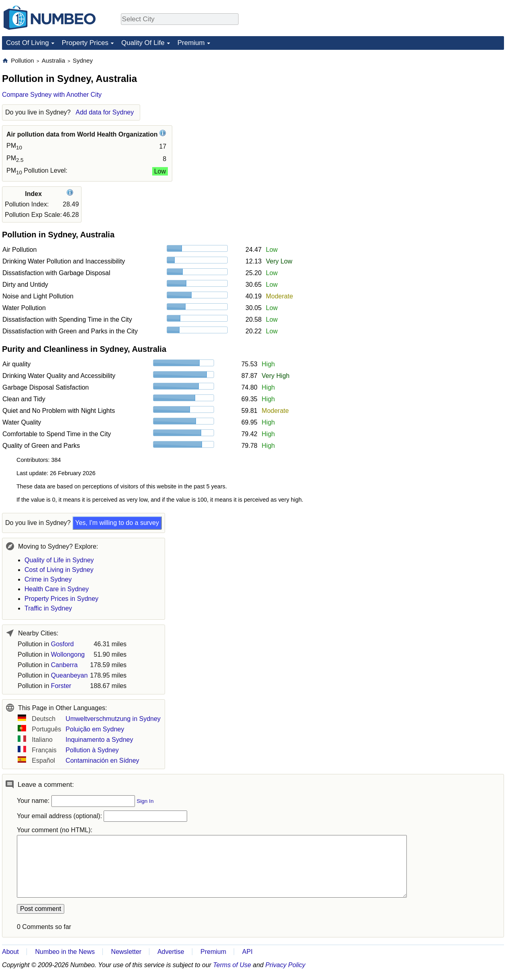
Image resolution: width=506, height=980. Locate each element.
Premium (191, 43)
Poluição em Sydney (95, 729)
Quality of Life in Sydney (59, 560)
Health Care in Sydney (57, 589)
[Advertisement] (444, 107)
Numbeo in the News (65, 952)
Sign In (145, 801)
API (247, 952)
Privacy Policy (286, 965)
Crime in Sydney (48, 579)
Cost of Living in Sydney (59, 570)
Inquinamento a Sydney (99, 740)
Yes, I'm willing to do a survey (117, 523)
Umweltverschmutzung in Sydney (113, 719)
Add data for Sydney (105, 112)
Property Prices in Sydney (61, 599)
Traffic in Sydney (48, 608)
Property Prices (85, 43)
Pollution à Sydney (92, 750)
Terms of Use (232, 965)
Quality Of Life (143, 43)
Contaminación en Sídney (102, 761)
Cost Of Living (28, 43)
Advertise (171, 952)
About (10, 952)
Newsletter (126, 952)
